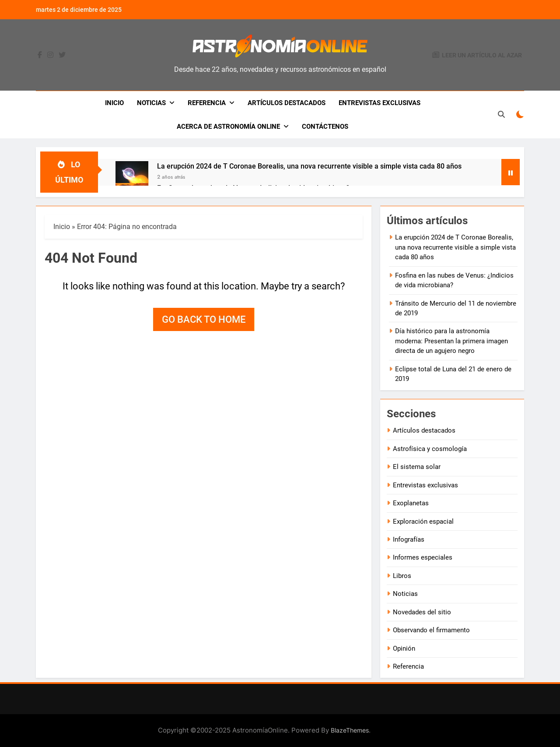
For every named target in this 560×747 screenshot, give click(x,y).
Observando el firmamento (431, 630)
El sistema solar (417, 467)
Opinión (404, 648)
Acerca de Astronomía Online (228, 127)
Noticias (151, 103)
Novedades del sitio (422, 612)
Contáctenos (325, 127)
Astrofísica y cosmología (430, 449)
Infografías (409, 539)
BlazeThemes (350, 730)
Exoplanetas (411, 503)
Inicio (114, 103)
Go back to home (204, 319)
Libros (402, 576)
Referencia (207, 103)
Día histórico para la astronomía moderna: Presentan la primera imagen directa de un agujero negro (451, 341)
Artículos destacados (287, 103)
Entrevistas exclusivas (380, 103)
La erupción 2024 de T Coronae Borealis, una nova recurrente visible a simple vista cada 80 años (309, 166)
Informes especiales (423, 557)
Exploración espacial (423, 521)
